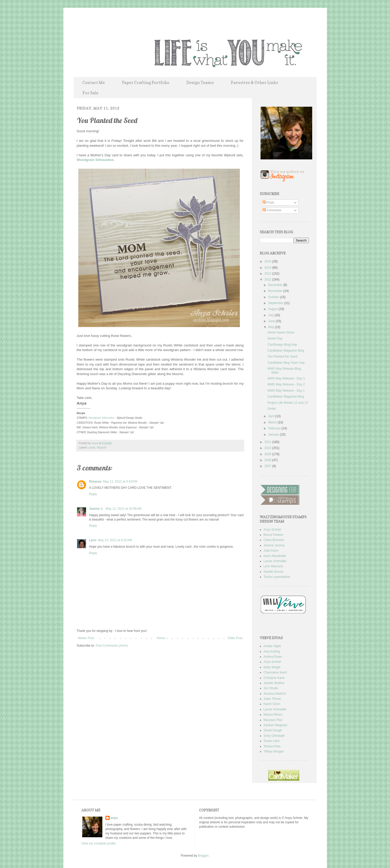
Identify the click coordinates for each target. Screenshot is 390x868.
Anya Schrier (273, 530)
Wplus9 (102, 447)
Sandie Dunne (273, 572)
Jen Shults (271, 688)
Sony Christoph (274, 736)
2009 (268, 454)
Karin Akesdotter (275, 556)
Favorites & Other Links (254, 82)
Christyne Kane (274, 678)
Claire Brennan (274, 540)
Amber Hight (272, 646)
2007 (268, 466)
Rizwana (95, 482)
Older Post (235, 638)
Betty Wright (272, 667)
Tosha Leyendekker (277, 577)
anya (95, 443)
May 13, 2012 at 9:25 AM (115, 540)
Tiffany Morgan (274, 751)
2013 (268, 274)
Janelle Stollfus (274, 683)
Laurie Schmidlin (275, 561)
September (276, 303)
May (271, 327)
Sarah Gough (273, 730)
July (271, 315)
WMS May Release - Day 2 (286, 384)
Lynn (93, 540)
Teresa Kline (272, 746)
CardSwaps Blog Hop (282, 345)
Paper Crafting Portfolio (146, 82)
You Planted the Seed (282, 357)
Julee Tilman (272, 699)
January (274, 435)
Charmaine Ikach (275, 672)
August (273, 309)
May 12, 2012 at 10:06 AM (124, 509)
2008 (268, 460)
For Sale (90, 93)
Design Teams (200, 82)
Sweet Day (275, 338)
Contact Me (94, 82)
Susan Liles (272, 741)
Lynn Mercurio (273, 566)
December (276, 285)
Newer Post (86, 638)
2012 (268, 280)
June (272, 321)
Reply (93, 494)
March (273, 422)
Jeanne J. (97, 509)
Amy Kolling (272, 652)
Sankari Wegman (276, 725)
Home (161, 638)
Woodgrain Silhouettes (95, 160)
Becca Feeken (274, 535)
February (275, 428)
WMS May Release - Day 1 (286, 391)
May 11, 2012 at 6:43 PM (120, 482)
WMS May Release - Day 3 (286, 378)
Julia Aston (271, 551)
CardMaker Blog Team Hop (286, 363)
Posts (268, 203)
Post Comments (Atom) (112, 646)
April (272, 416)
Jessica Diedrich (275, 694)
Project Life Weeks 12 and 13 (288, 403)
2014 (268, 268)
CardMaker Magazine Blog (286, 351)
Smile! (272, 409)
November (276, 291)
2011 (268, 442)
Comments (272, 210)
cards (92, 447)
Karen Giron (272, 704)
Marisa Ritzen (273, 715)
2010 (268, 448)
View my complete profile (99, 843)
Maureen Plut (273, 720)
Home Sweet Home (281, 332)
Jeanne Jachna (274, 545)
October (274, 297)
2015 (268, 261)
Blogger (203, 856)
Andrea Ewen (273, 657)
